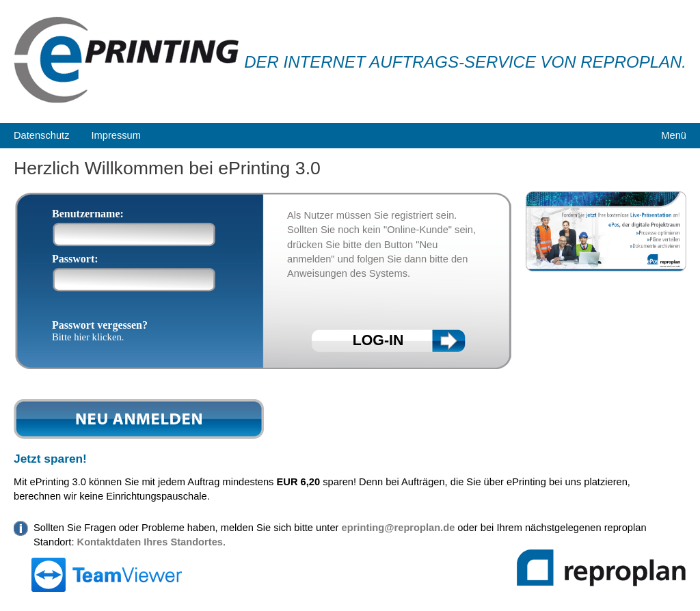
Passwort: (75, 259)
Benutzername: (88, 214)
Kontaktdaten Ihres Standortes (150, 542)
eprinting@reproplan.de (399, 528)
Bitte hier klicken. (88, 337)
